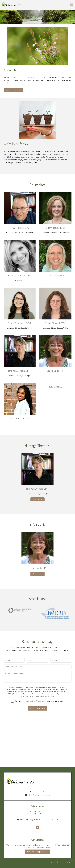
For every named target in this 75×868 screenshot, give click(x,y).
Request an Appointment (37, 852)
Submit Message (37, 708)
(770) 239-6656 (39, 792)
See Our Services (13, 90)
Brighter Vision (66, 862)
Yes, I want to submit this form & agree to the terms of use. (40, 701)
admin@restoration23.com (39, 795)
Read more (37, 499)
